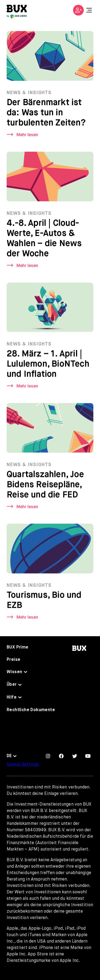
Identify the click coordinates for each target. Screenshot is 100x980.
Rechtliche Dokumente (31, 710)
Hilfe (12, 697)
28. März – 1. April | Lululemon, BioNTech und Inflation (48, 365)
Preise (13, 660)
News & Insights (29, 93)
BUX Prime (18, 647)
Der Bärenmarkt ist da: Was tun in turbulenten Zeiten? (46, 113)
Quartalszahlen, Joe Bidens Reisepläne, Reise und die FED (45, 486)
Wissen (14, 672)
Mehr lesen (27, 135)
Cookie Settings (23, 765)
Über (12, 685)
